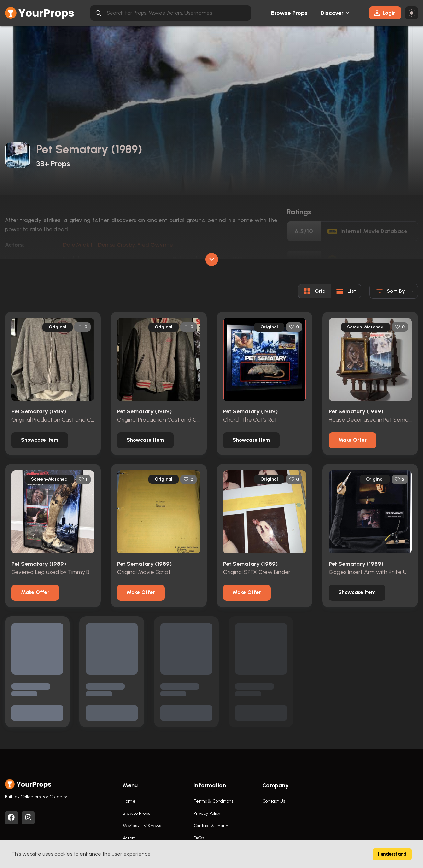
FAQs (199, 838)
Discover (332, 13)
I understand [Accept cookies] (392, 854)
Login (385, 13)
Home (129, 801)
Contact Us (274, 801)
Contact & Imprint (212, 826)
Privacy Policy (207, 813)
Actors (129, 838)
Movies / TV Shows (142, 826)
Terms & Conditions (214, 801)
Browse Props (289, 13)
